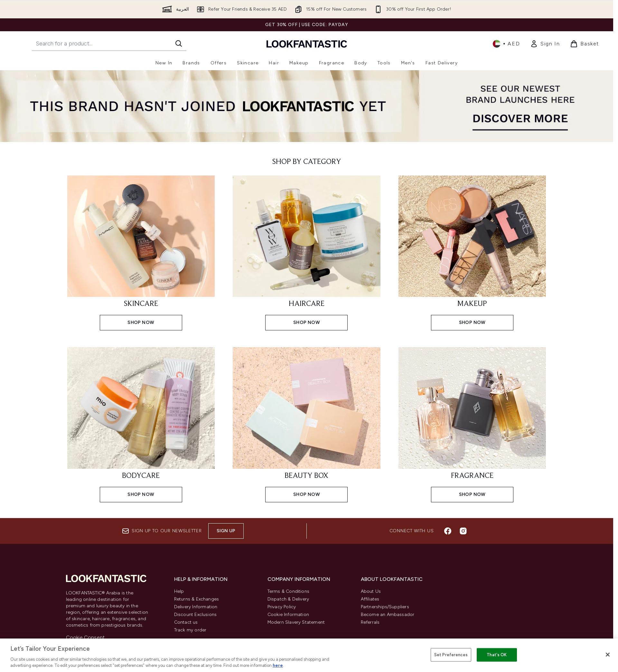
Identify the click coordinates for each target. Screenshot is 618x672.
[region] (309, 655)
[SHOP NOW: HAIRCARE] (307, 252)
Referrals (370, 622)
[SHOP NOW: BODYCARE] (141, 424)
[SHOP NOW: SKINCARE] (141, 252)
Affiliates (370, 599)
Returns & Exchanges (197, 599)
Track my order (190, 630)
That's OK (497, 655)
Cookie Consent (85, 637)
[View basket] (585, 44)
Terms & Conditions (289, 591)
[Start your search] (109, 43)
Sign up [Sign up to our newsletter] (226, 531)
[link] (545, 44)
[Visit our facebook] (448, 531)
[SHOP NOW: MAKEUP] (472, 252)
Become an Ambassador (388, 615)
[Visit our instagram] (463, 531)
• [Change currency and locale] (506, 44)
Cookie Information (288, 615)
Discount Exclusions (196, 615)
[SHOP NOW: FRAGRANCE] (472, 424)
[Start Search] (179, 43)
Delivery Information (196, 607)
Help (179, 591)
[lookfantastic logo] (307, 44)
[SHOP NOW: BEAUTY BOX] (307, 424)
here (278, 665)
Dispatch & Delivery (288, 599)
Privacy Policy (282, 607)
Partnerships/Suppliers (385, 607)
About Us (371, 591)
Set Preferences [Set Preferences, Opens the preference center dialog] (451, 655)
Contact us (186, 622)
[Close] (608, 655)
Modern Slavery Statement (296, 622)
